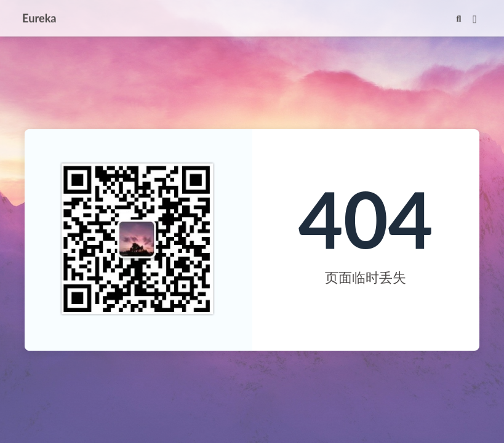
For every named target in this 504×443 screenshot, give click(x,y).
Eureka (39, 17)
